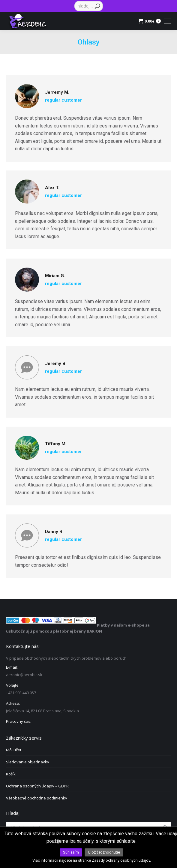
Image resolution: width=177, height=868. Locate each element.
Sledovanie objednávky (28, 762)
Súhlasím (71, 852)
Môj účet (14, 750)
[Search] (89, 6)
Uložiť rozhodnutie (104, 852)
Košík (11, 774)
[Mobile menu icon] (167, 21)
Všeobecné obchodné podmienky (37, 798)
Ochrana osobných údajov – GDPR (37, 786)
